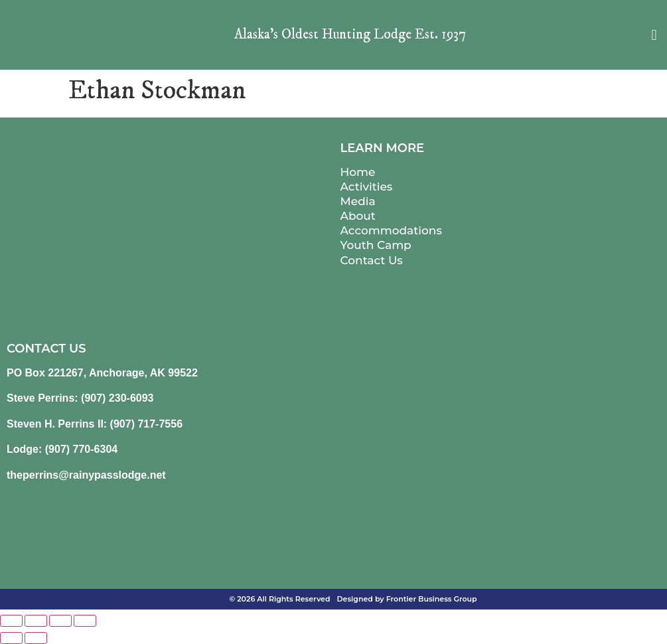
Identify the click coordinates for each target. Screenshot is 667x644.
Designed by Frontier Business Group (407, 599)
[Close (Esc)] (85, 621)
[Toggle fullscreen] (36, 621)
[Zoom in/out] (11, 621)
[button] (654, 35)
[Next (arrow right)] (36, 638)
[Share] (60, 621)
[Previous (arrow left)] (11, 638)
